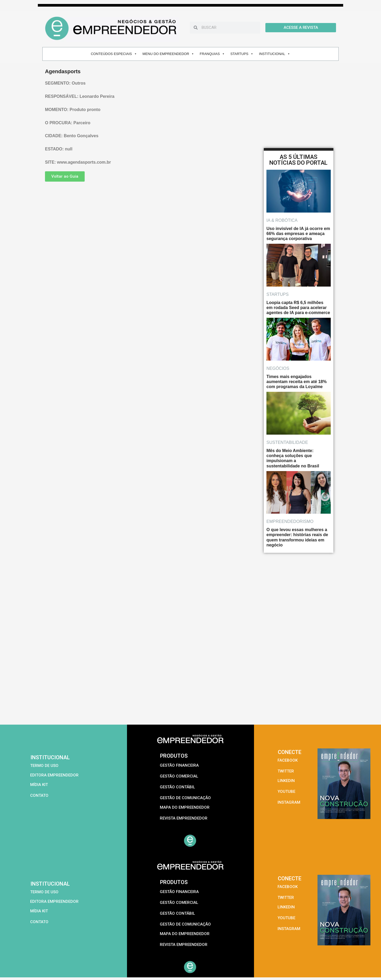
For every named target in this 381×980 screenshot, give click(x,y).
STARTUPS (242, 54)
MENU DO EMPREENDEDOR (168, 54)
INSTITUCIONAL (275, 54)
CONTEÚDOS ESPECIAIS (114, 54)
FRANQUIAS (212, 54)
